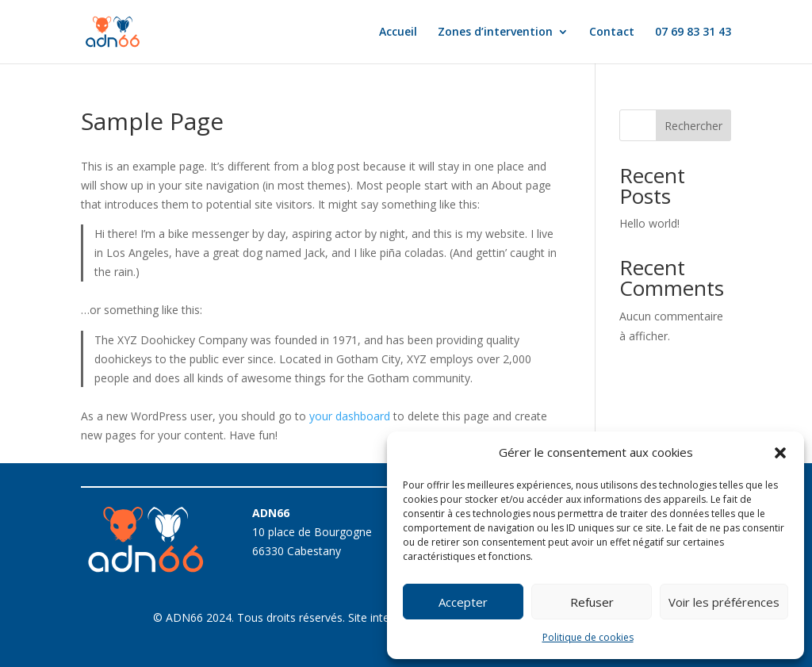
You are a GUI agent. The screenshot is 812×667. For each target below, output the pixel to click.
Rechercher (693, 126)
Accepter (463, 602)
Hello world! (649, 223)
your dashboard (350, 416)
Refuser (592, 602)
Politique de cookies (588, 637)
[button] (780, 453)
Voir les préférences (724, 602)
